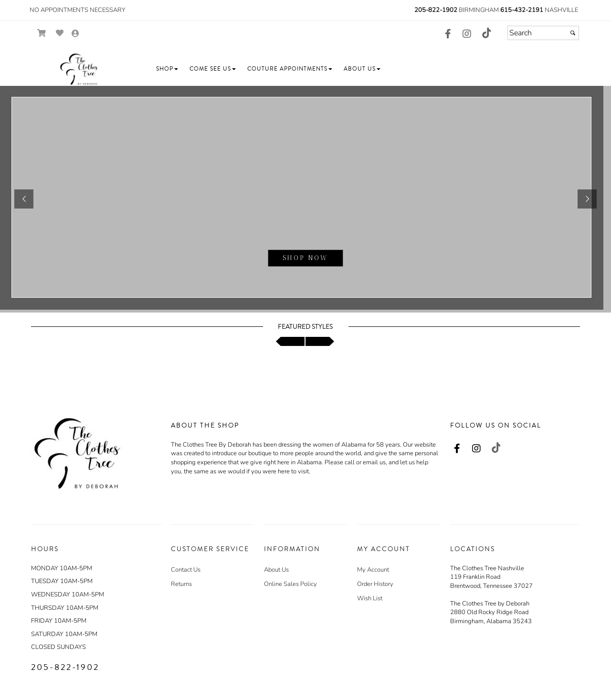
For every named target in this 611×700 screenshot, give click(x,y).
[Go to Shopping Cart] (42, 33)
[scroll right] (320, 341)
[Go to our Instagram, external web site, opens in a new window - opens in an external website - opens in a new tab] (467, 34)
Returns (181, 584)
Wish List (370, 598)
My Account (373, 570)
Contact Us (186, 570)
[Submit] (573, 33)
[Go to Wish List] (60, 33)
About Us (276, 570)
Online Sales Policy (290, 584)
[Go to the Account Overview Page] (75, 34)
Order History (375, 584)
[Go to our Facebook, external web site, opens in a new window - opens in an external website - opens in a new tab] (448, 34)
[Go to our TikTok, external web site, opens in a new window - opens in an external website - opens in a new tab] (486, 33)
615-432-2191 (522, 10)
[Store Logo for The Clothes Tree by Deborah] (79, 69)
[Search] (543, 33)
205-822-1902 (436, 10)
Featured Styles (305, 327)
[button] (167, 69)
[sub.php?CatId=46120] (305, 199)
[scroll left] (290, 341)
